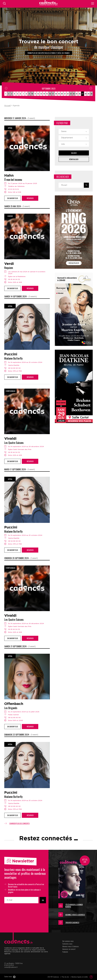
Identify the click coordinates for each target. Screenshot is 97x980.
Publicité (65, 952)
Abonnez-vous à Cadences (72, 915)
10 (32, 94)
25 (77, 94)
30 (91, 94)
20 (62, 94)
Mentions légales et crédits (80, 977)
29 (88, 94)
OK (43, 900)
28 (86, 94)
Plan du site (65, 977)
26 (80, 94)
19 (59, 94)
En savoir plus (13, 198)
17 (53, 94)
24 (74, 94)
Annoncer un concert (69, 949)
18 (56, 94)
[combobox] (74, 131)
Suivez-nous (10, 977)
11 (35, 94)
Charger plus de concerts (17, 823)
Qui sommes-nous (68, 941)
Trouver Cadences (69, 922)
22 (68, 94)
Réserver (30, 198)
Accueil (7, 106)
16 (50, 94)
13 (41, 94)
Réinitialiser (74, 159)
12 (38, 94)
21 (65, 94)
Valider (74, 153)
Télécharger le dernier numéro (71, 906)
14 (44, 94)
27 (82, 94)
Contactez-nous (67, 944)
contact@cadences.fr (11, 967)
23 (71, 94)
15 (47, 94)
